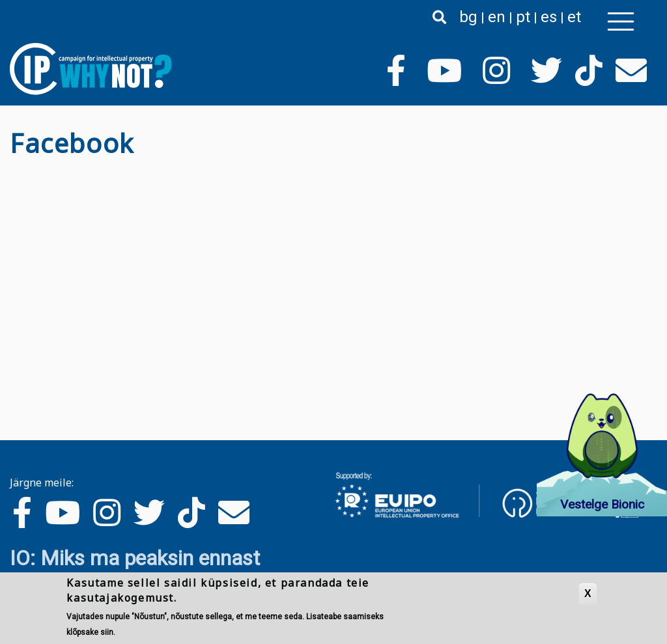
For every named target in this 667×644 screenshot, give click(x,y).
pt (523, 17)
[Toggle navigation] (621, 21)
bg (468, 17)
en (497, 17)
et (574, 17)
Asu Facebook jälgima (15, 169)
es (549, 17)
